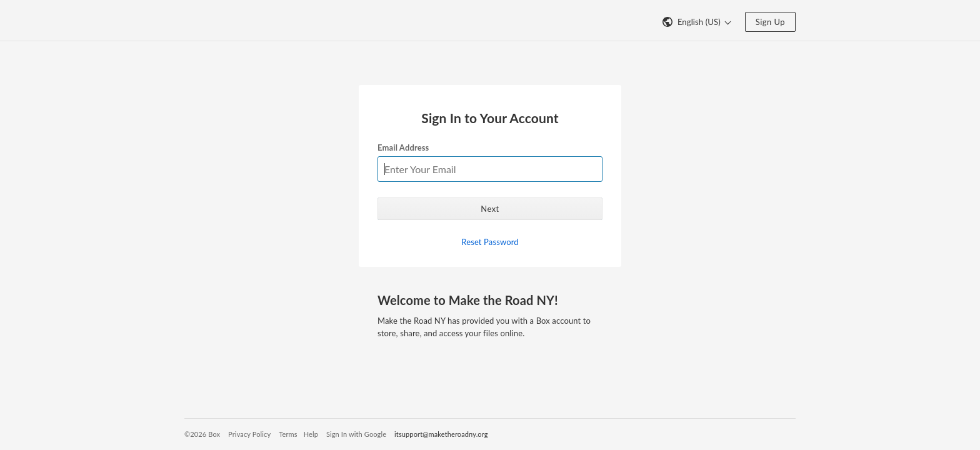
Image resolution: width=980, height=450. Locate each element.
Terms (288, 434)
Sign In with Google (356, 434)
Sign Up (770, 22)
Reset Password (490, 242)
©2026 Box (202, 434)
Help (311, 434)
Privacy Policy (249, 434)
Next (490, 209)
